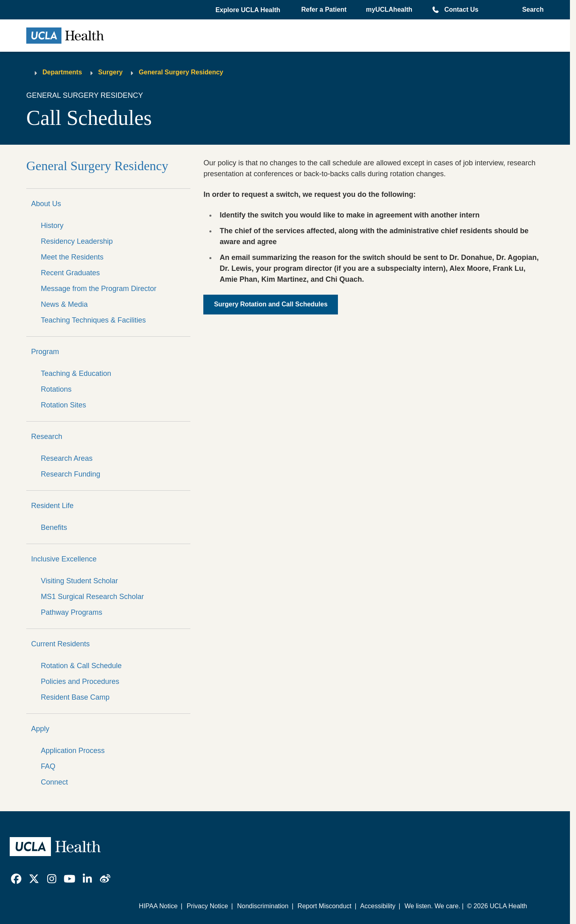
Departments (62, 72)
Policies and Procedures (80, 681)
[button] (249, 10)
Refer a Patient (324, 9)
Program (45, 352)
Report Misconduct (324, 906)
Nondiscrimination (263, 906)
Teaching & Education (76, 373)
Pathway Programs (72, 612)
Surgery (110, 72)
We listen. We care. (433, 906)
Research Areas (67, 458)
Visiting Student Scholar (79, 581)
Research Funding (71, 474)
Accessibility (378, 906)
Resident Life (52, 506)
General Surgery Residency (181, 72)
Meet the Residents (72, 257)
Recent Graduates (70, 273)
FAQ (48, 766)
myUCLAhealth (389, 9)
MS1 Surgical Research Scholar (92, 597)
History (52, 226)
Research (47, 437)
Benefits (54, 527)
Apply (40, 729)
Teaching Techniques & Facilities (93, 320)
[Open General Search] (531, 10)
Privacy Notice (207, 906)
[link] (16, 879)
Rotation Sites (63, 405)
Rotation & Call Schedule (81, 666)
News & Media (64, 304)
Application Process (73, 751)
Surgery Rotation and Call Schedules (271, 304)
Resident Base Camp (75, 697)
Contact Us (461, 9)
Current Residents (60, 644)
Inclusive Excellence (64, 559)
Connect (54, 782)
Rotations (56, 389)
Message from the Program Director (99, 289)
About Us (46, 204)
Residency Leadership (77, 241)
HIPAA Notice (158, 906)
